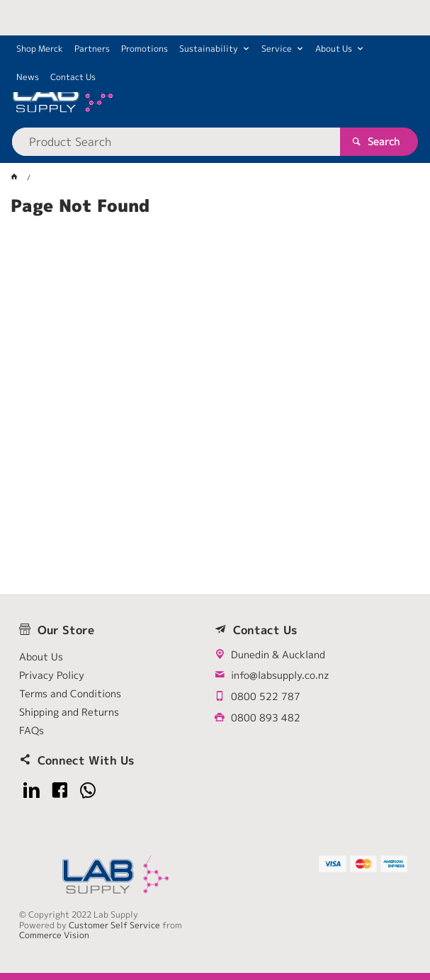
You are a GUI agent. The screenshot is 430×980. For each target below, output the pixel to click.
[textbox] (176, 142)
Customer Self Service (114, 925)
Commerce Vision (54, 935)
